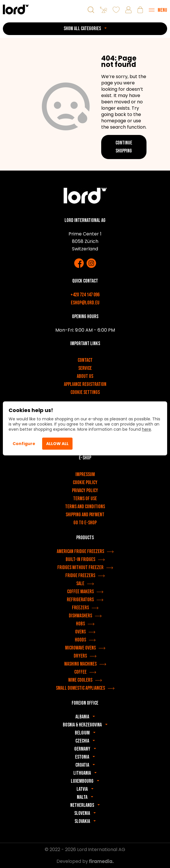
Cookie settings (85, 392)
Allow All (57, 444)
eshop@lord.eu (85, 303)
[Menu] (158, 10)
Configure (24, 444)
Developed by (85, 861)
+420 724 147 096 (85, 295)
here (146, 429)
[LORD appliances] (16, 9)
